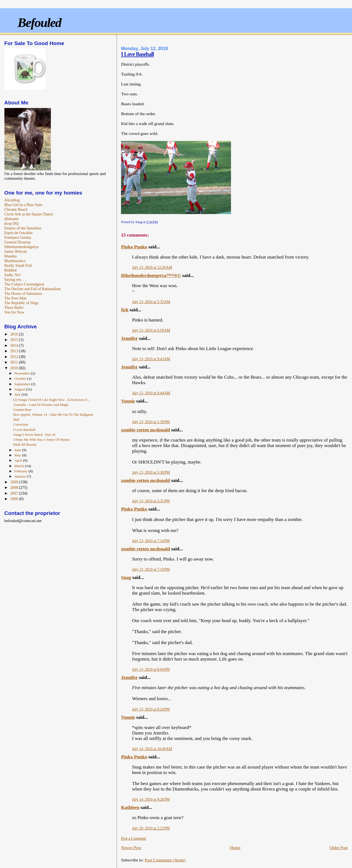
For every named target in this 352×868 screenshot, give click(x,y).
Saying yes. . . (15, 279)
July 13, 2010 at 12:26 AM (152, 267)
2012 (15, 357)
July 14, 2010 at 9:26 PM (151, 799)
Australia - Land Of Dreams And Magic (41, 405)
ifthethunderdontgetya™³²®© (151, 275)
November (23, 373)
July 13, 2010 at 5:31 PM (151, 501)
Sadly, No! (13, 275)
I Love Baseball (137, 54)
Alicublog (12, 200)
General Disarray (18, 242)
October (21, 378)
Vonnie (128, 401)
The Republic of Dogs (22, 303)
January (20, 476)
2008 (15, 487)
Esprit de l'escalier (19, 233)
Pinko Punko (134, 247)
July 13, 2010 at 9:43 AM (151, 359)
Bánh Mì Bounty (25, 445)
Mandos (11, 256)
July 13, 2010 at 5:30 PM (151, 472)
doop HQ (12, 223)
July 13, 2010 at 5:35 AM (151, 302)
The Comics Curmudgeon (24, 284)
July (18, 394)
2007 (15, 493)
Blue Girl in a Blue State (24, 205)
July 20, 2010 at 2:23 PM (151, 828)
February (21, 471)
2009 (15, 482)
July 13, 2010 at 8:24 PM (151, 709)
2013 (15, 351)
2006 (15, 499)
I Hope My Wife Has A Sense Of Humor (42, 440)
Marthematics (15, 261)
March (20, 466)
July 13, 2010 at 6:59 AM (151, 330)
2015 (15, 340)
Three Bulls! (14, 307)
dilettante (12, 219)
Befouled (39, 23)
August (20, 389)
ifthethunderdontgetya (21, 247)
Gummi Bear (22, 410)
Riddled (11, 270)
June (18, 450)
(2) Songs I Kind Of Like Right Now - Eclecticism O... (52, 400)
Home (235, 848)
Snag (126, 577)
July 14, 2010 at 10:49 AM (152, 749)
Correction (21, 425)
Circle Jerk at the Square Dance (29, 214)
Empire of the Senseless (23, 228)
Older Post (339, 848)
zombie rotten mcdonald (145, 430)
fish (125, 310)
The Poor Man (16, 298)
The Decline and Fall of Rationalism (33, 289)
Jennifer (129, 338)
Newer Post (131, 848)
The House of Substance (23, 293)
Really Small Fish (18, 265)
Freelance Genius (18, 237)
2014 (15, 345)
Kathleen (130, 807)
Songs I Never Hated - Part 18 (34, 435)
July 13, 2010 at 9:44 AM (151, 393)
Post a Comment (134, 838)
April (19, 460)
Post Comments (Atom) (165, 860)
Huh (16, 420)
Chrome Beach (16, 209)
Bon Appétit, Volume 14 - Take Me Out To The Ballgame (53, 415)
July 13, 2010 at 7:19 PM (151, 569)
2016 (15, 334)
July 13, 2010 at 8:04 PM (151, 669)
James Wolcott (16, 251)
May (18, 455)
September (23, 384)
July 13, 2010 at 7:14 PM (151, 541)
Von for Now (14, 312)
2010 (15, 368)
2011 (14, 362)
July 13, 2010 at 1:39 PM (151, 422)
